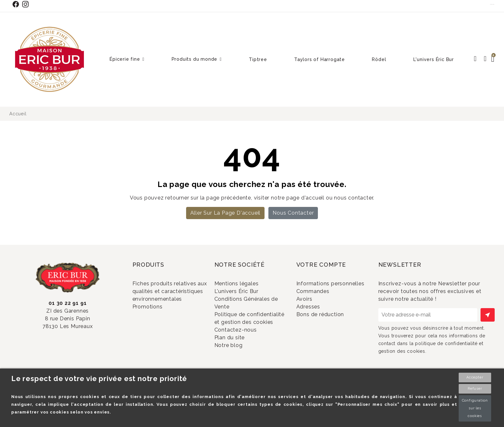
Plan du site (238, 359)
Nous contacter (293, 213)
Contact (492, 4)
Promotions (156, 317)
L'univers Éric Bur (245, 294)
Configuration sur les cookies (475, 408)
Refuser (475, 389)
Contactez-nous (244, 349)
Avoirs (313, 312)
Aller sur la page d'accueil (225, 213)
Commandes (321, 302)
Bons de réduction (328, 333)
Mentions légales (245, 284)
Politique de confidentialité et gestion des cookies (247, 331)
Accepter (475, 377)
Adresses (316, 323)
